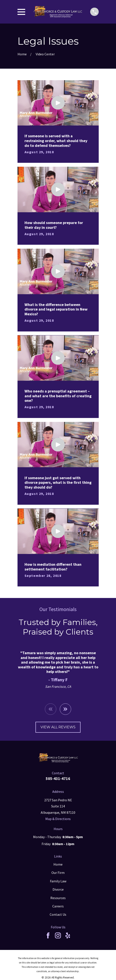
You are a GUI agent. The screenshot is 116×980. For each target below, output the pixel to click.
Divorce (58, 889)
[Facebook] (48, 935)
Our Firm (58, 873)
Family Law (58, 881)
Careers (58, 906)
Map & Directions (58, 819)
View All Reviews (58, 727)
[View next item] (65, 709)
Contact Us (58, 914)
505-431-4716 (58, 779)
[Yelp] (68, 935)
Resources (58, 898)
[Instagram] (58, 935)
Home (58, 864)
